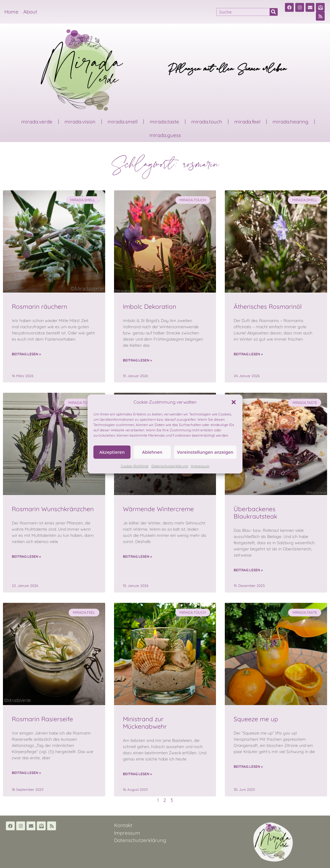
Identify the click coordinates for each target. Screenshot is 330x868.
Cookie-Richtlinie (135, 466)
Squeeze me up (256, 719)
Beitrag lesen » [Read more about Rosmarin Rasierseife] (26, 773)
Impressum (200, 466)
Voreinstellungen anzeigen (205, 452)
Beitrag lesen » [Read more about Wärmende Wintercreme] (137, 556)
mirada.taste (164, 122)
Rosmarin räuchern (39, 306)
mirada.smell (123, 122)
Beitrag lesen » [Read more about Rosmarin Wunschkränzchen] (26, 556)
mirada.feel (247, 122)
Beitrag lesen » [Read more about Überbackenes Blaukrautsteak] (248, 570)
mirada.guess (165, 135)
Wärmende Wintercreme (158, 509)
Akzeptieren (112, 452)
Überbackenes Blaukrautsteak (255, 513)
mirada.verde (37, 122)
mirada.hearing (291, 122)
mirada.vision (80, 122)
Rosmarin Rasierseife (42, 719)
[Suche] (274, 12)
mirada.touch (207, 122)
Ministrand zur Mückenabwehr (145, 723)
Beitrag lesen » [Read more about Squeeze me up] (248, 766)
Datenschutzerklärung (170, 466)
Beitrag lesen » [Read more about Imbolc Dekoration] (137, 360)
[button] (234, 402)
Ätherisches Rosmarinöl (268, 306)
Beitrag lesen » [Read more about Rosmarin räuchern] (26, 354)
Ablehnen (152, 452)
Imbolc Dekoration (150, 306)
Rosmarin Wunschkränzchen (53, 509)
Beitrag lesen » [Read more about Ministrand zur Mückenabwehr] (137, 774)
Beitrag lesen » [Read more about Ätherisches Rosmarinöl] (248, 354)
